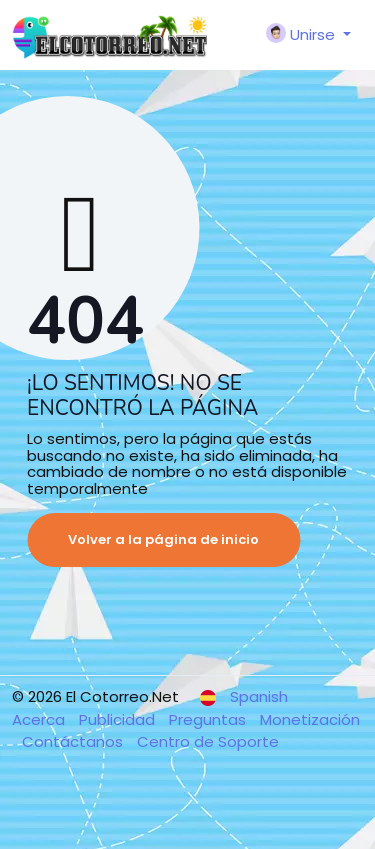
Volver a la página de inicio (163, 539)
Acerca (40, 719)
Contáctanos (74, 741)
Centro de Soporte (208, 741)
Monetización (310, 719)
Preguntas (209, 719)
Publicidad (119, 719)
